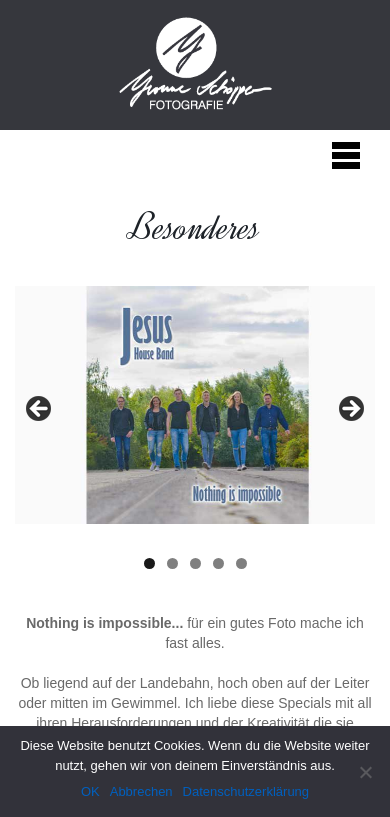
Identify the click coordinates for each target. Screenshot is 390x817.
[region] (195, 414)
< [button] (40, 410)
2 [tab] (172, 563)
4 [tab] (218, 563)
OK (90, 791)
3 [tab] (195, 563)
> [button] (350, 410)
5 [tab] (241, 563)
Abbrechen (141, 791)
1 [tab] (149, 563)
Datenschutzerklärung (246, 791)
